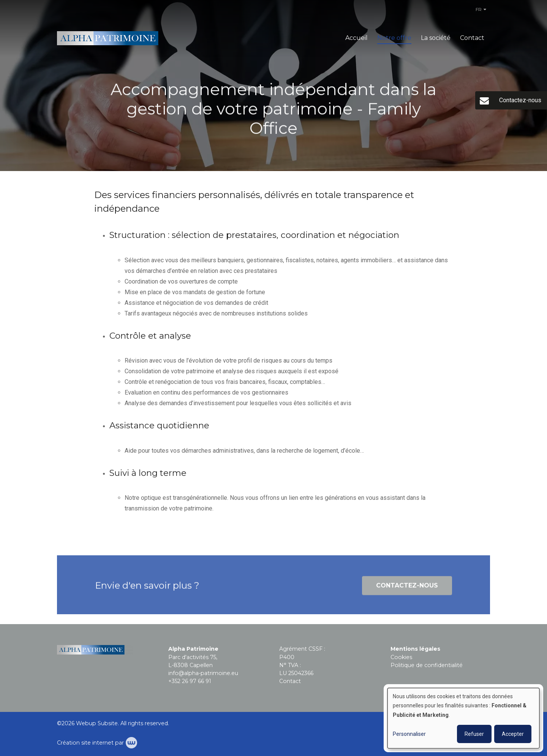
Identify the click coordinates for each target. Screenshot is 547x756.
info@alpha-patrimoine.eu (203, 673)
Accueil (356, 38)
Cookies (401, 657)
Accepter (513, 734)
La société (436, 38)
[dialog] (463, 718)
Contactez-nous (407, 588)
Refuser (474, 734)
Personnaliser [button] (409, 734)
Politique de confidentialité (427, 665)
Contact (472, 38)
